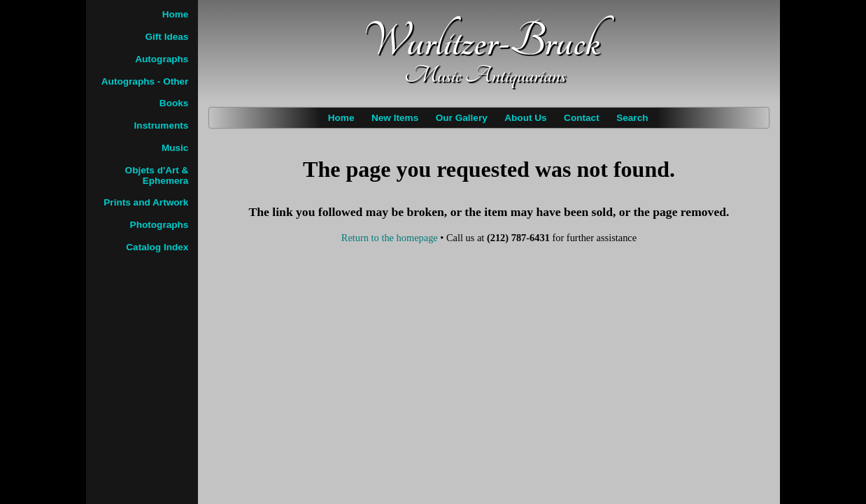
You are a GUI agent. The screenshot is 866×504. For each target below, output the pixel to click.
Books (174, 103)
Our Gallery (462, 118)
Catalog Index (157, 247)
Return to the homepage (390, 238)
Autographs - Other (145, 81)
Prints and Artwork (146, 202)
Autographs (162, 59)
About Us (525, 118)
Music (175, 148)
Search (632, 118)
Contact (582, 118)
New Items (395, 118)
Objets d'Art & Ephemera (157, 175)
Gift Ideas (166, 37)
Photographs (159, 225)
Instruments (162, 125)
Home (341, 118)
